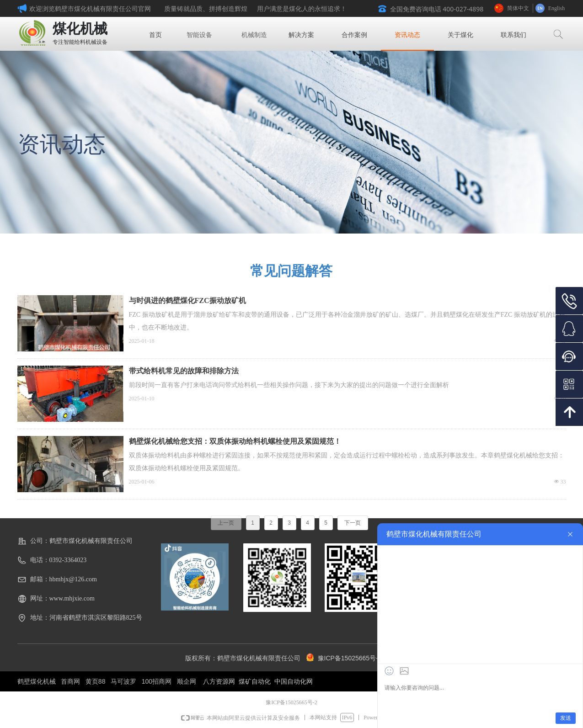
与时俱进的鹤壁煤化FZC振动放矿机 (187, 300)
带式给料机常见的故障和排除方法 (184, 371)
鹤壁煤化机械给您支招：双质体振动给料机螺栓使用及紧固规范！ (235, 441)
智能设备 (199, 35)
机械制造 (254, 35)
